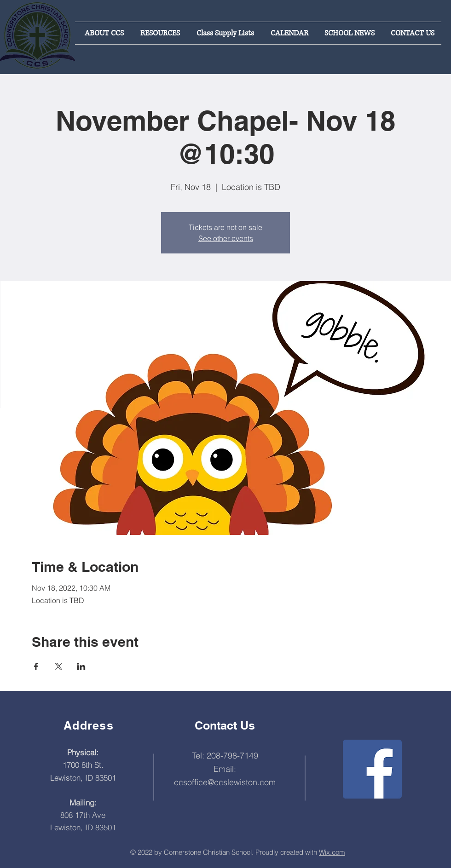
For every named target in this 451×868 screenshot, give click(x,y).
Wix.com (332, 852)
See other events (226, 238)
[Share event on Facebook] (36, 667)
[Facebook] (372, 769)
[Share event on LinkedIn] (81, 667)
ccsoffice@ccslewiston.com (225, 782)
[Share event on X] (59, 667)
